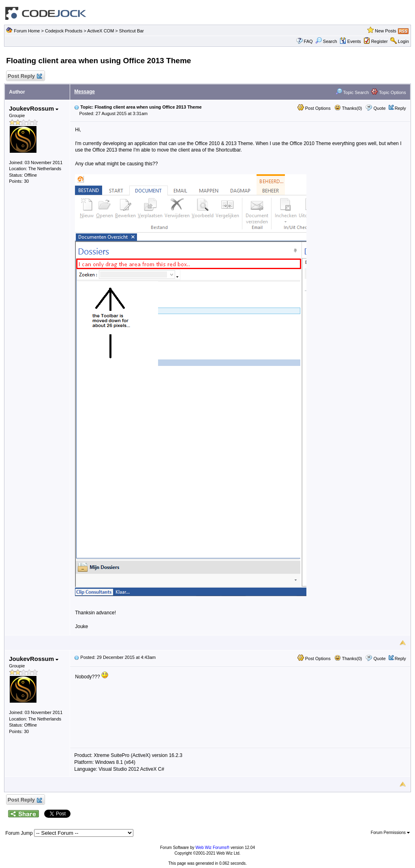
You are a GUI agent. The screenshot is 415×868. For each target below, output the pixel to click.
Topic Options (389, 92)
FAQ (308, 41)
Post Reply (24, 76)
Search (326, 41)
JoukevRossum (34, 108)
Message (84, 92)
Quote (380, 108)
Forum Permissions (390, 833)
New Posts (386, 31)
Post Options (314, 108)
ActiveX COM (101, 31)
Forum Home (27, 31)
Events (350, 41)
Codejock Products (64, 31)
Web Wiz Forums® (212, 848)
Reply (400, 108)
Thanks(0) (348, 108)
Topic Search (352, 92)
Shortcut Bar (132, 31)
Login (403, 41)
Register (380, 41)
